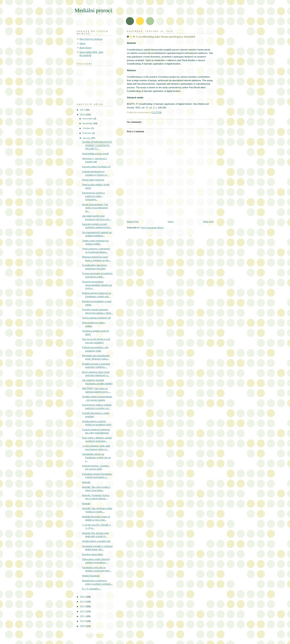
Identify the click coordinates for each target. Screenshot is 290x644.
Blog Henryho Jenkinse (91, 39)
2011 (83, 616)
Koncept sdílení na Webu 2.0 (96, 167)
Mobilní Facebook (91, 576)
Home (171, 222)
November (88, 123)
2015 (83, 597)
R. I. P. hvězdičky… (92, 589)
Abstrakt (86, 482)
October (87, 128)
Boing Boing (86, 48)
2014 (83, 602)
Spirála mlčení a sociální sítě (96, 541)
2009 (83, 626)
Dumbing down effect (93, 554)
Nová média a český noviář (96, 154)
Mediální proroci (93, 10)
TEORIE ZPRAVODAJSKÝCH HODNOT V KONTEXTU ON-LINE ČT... (97, 145)
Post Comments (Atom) (152, 228)
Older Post (208, 222)
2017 (83, 110)
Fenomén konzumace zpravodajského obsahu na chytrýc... (97, 285)
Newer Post (133, 222)
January (87, 138)
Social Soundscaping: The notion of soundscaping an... (95, 208)
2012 (83, 611)
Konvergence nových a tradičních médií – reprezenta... (93, 196)
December (88, 119)
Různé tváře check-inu (93, 180)
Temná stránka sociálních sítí (96, 318)
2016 (83, 115)
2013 (83, 606)
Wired (82, 43)
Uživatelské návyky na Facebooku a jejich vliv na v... (96, 457)
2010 (83, 621)
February (87, 133)
